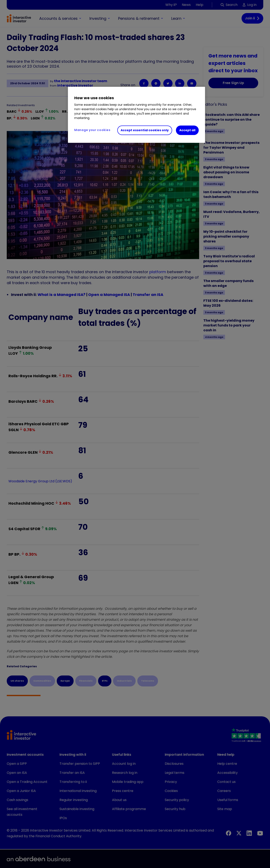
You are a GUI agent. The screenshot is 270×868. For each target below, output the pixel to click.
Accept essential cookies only (145, 130)
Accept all (187, 130)
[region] (136, 115)
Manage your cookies (92, 130)
